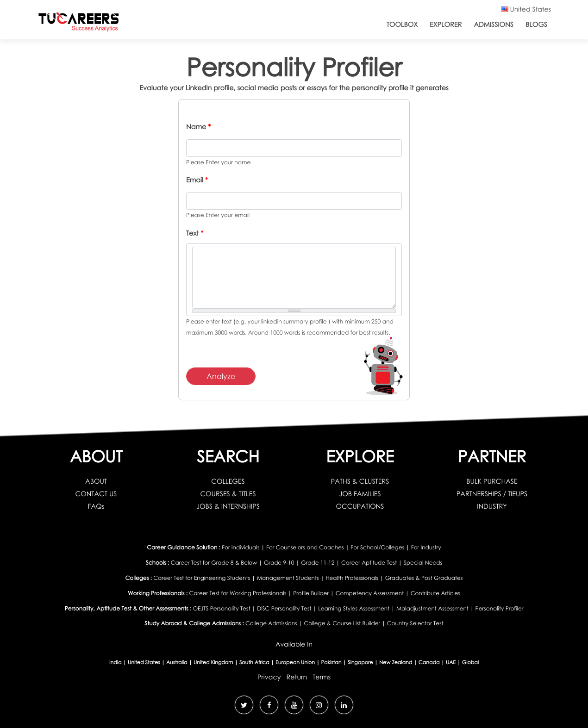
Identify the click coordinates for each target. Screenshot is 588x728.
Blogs (536, 25)
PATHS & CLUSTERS (360, 482)
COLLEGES (228, 482)
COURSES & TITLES (228, 494)
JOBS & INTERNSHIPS (228, 507)
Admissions (494, 25)
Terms (322, 677)
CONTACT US (96, 494)
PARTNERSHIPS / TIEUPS (492, 494)
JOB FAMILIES (360, 494)
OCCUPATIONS (360, 507)
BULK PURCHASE (492, 482)
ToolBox (402, 25)
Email (197, 180)
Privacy (269, 677)
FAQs (96, 507)
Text (195, 233)
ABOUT (96, 482)
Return (297, 677)
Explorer (446, 25)
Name (198, 127)
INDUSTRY (492, 507)
